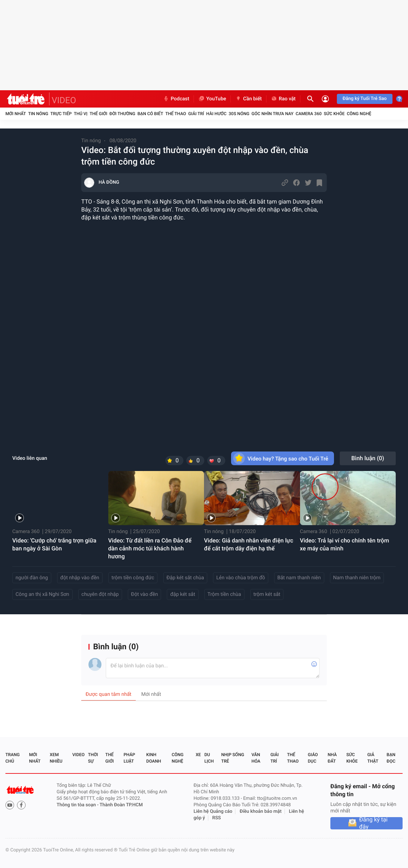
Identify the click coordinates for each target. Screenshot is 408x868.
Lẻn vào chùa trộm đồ (241, 578)
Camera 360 (309, 114)
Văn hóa (256, 758)
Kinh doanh (154, 758)
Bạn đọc (391, 758)
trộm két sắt (267, 594)
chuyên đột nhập (100, 594)
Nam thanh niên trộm (357, 578)
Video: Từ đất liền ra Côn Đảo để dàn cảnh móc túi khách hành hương (150, 548)
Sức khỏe (334, 114)
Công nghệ (359, 114)
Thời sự (93, 758)
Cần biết (248, 99)
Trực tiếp (61, 114)
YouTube (212, 99)
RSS (217, 818)
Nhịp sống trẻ (233, 758)
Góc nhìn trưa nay (273, 114)
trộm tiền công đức (133, 578)
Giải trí (196, 114)
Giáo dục (313, 758)
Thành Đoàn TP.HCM (121, 805)
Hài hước (216, 114)
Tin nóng (38, 114)
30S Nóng (239, 114)
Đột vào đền (145, 594)
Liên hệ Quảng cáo (213, 812)
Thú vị (81, 114)
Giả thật (373, 758)
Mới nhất (16, 114)
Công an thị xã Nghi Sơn (42, 594)
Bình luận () (368, 458)
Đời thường (122, 114)
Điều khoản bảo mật (261, 812)
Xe (198, 755)
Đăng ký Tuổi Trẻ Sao (365, 99)
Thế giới (98, 114)
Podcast (176, 99)
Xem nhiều (56, 758)
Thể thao (176, 114)
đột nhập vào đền (80, 578)
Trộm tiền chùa (224, 594)
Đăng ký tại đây (374, 823)
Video (78, 755)
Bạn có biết (150, 114)
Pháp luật (129, 758)
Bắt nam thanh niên (299, 578)
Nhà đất (332, 758)
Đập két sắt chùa (185, 578)
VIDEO (64, 100)
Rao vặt (283, 99)
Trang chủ (12, 758)
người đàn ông (32, 578)
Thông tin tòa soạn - (78, 805)
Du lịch (209, 758)
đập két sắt (183, 594)
